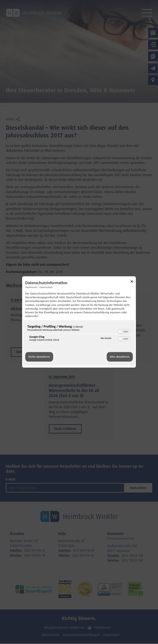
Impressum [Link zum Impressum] (31, 287)
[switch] (124, 331)
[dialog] (79, 322)
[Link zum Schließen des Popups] (133, 282)
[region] (79, 334)
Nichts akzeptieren (39, 357)
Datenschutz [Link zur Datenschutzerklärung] (46, 287)
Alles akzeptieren (120, 357)
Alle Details (106, 338)
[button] (120, 332)
